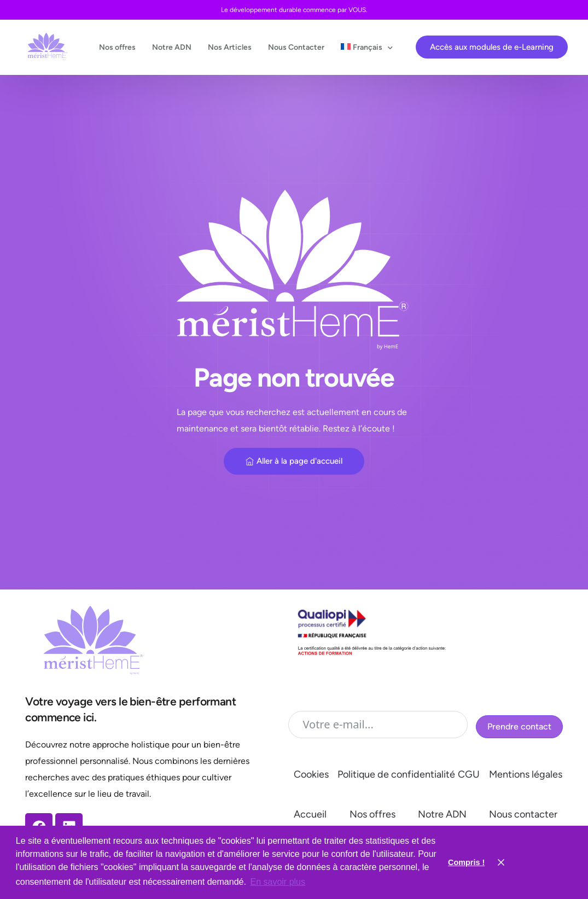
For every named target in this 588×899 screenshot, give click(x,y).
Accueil (310, 814)
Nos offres (372, 814)
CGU (469, 774)
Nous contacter (523, 814)
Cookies (311, 774)
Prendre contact (519, 726)
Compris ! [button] (466, 862)
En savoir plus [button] (278, 882)
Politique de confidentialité (396, 774)
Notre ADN (442, 814)
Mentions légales (526, 774)
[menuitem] (364, 47)
